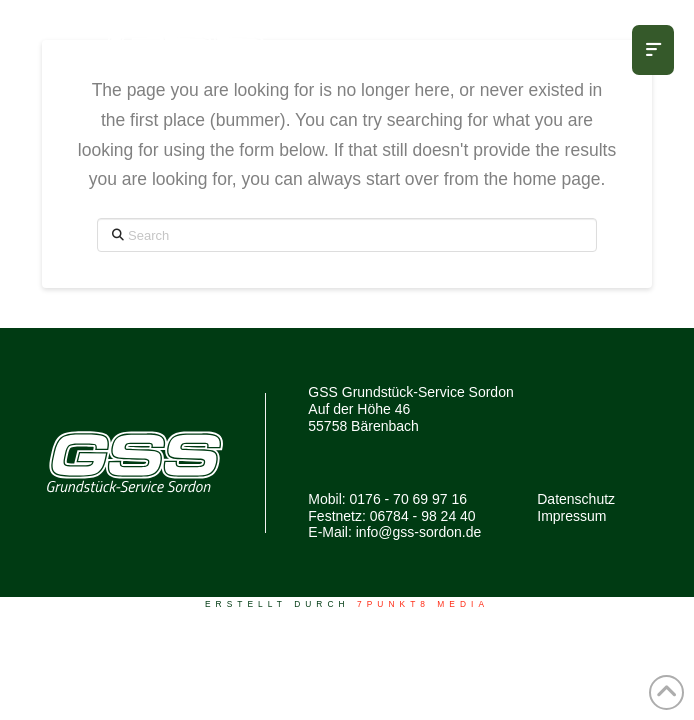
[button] (653, 50)
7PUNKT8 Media (423, 604)
